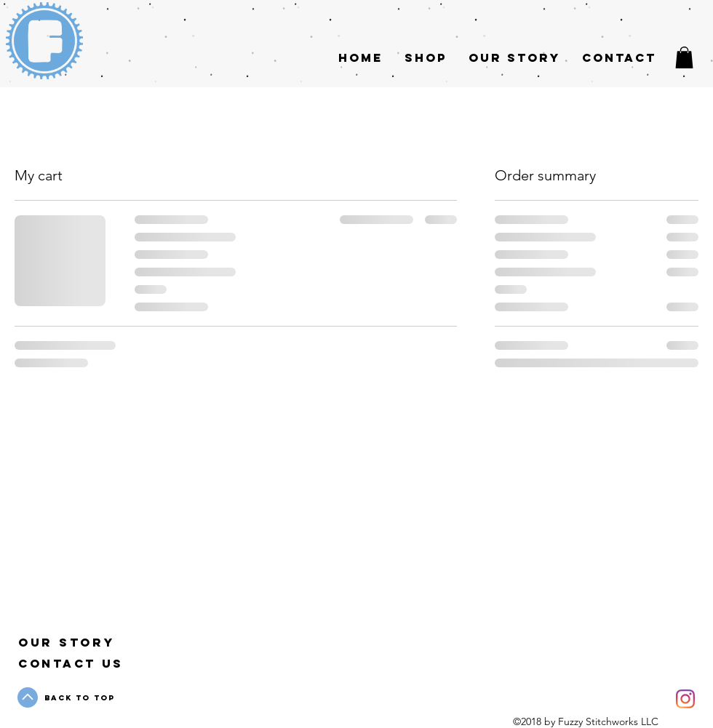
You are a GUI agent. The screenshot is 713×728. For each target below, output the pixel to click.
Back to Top (80, 698)
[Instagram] (685, 699)
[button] (684, 57)
